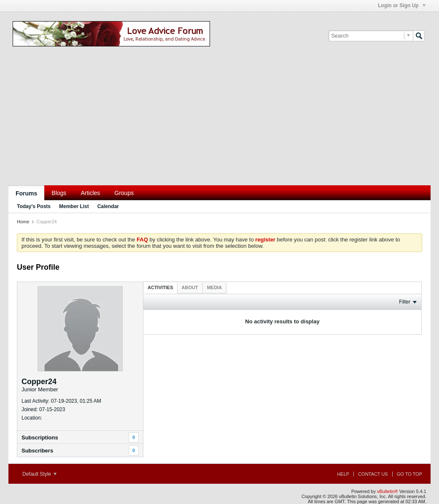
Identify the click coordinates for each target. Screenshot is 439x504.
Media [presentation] (214, 287)
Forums (26, 193)
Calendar (108, 206)
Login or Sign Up (402, 5)
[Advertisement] (219, 122)
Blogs (59, 193)
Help (343, 474)
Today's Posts (34, 206)
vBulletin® (388, 491)
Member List (74, 206)
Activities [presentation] (160, 287)
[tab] (160, 287)
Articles (90, 193)
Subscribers (37, 451)
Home (23, 222)
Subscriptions (40, 438)
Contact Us (373, 474)
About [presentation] (190, 287)
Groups (124, 193)
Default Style (39, 474)
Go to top (409, 474)
